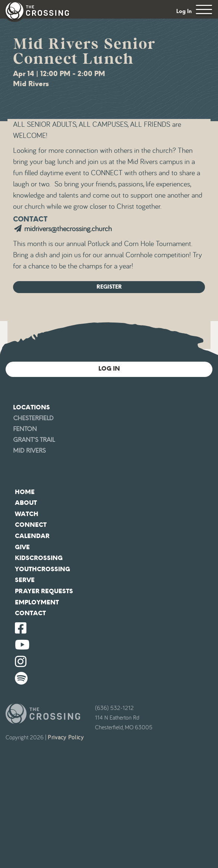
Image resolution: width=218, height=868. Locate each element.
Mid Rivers (29, 451)
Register (109, 287)
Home (25, 492)
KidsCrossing (39, 558)
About (26, 503)
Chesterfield (33, 418)
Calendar (32, 536)
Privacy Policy (66, 738)
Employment (37, 602)
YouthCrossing (42, 569)
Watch (27, 514)
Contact (30, 613)
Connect (31, 525)
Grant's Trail (34, 440)
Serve (25, 580)
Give (22, 547)
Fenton (25, 429)
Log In (184, 11)
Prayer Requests (44, 591)
